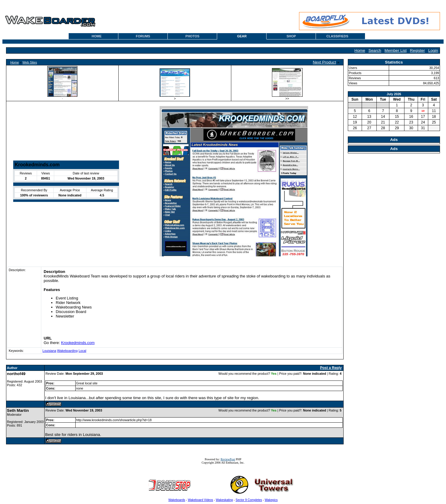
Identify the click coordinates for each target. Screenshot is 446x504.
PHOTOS (192, 36)
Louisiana (49, 351)
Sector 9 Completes (249, 500)
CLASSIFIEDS (337, 36)
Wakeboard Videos (201, 500)
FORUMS (143, 36)
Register (417, 50)
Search (375, 50)
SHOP (291, 36)
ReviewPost (228, 459)
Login (433, 50)
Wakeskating (225, 500)
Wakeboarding (67, 351)
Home (360, 50)
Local (82, 351)
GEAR (242, 36)
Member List (396, 50)
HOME (97, 36)
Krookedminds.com (78, 343)
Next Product (324, 62)
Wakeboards (177, 500)
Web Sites (30, 62)
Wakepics (271, 500)
